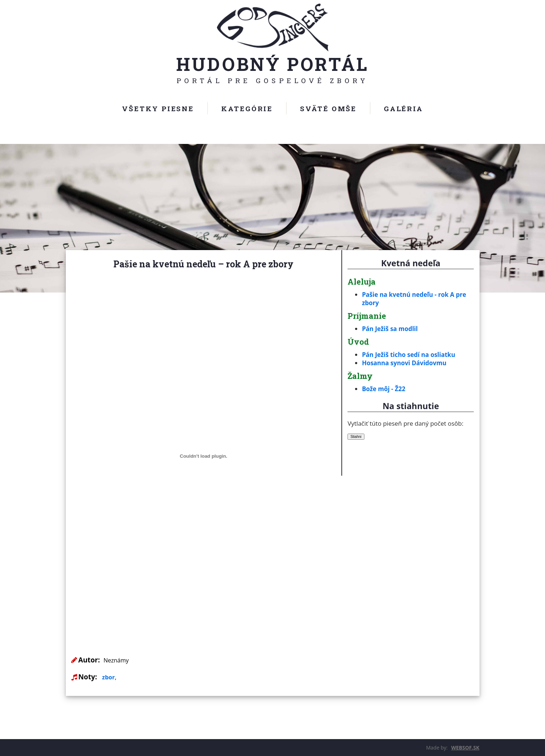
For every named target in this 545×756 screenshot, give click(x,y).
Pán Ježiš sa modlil (390, 329)
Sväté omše (328, 108)
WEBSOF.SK (465, 748)
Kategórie (247, 108)
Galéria (403, 108)
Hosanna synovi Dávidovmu (404, 363)
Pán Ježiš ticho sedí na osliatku (408, 355)
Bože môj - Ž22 (384, 389)
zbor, (109, 677)
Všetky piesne (158, 108)
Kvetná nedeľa (411, 263)
